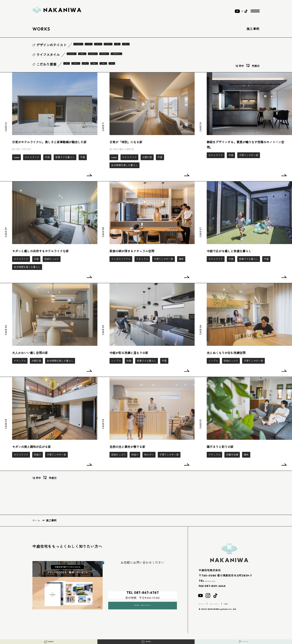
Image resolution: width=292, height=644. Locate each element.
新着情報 (251, 603)
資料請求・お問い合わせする (142, 600)
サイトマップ (206, 603)
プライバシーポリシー (230, 603)
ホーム (36, 520)
